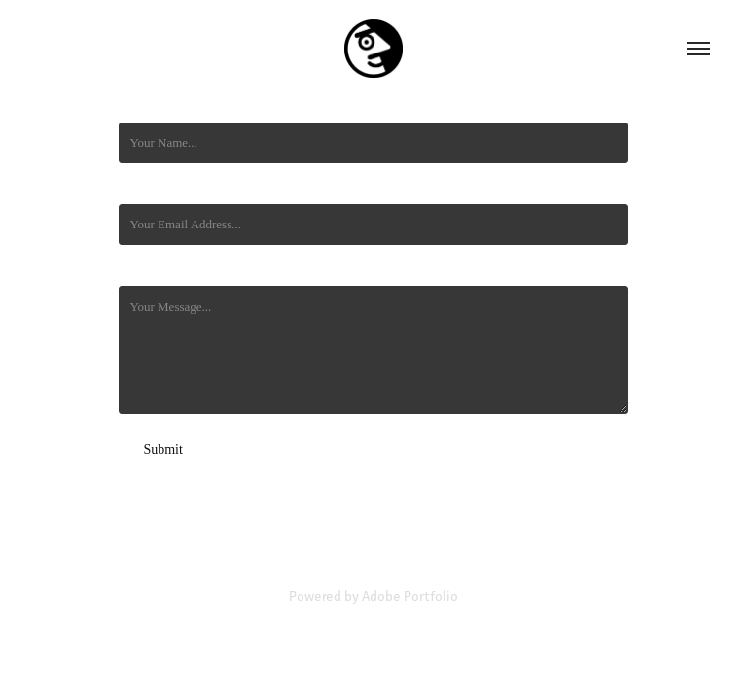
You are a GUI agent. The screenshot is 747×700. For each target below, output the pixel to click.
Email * (139, 188)
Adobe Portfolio (410, 596)
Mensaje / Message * (172, 270)
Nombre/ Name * (162, 106)
